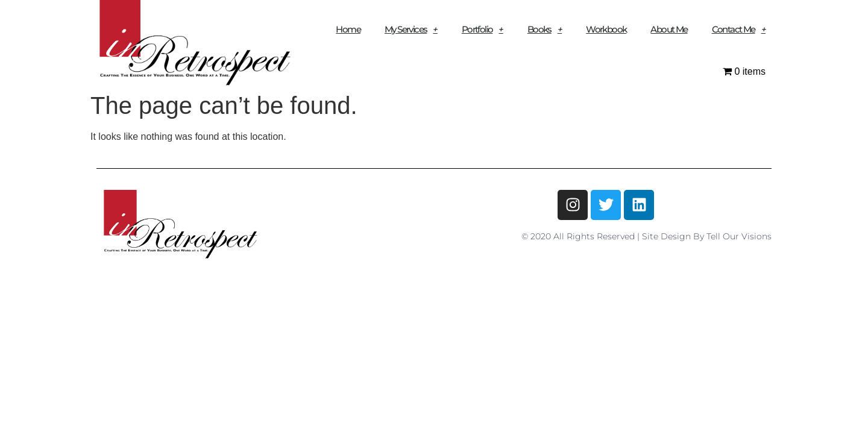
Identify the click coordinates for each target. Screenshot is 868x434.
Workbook (606, 29)
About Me (669, 29)
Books (545, 29)
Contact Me (739, 29)
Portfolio (483, 29)
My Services (411, 29)
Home (348, 29)
